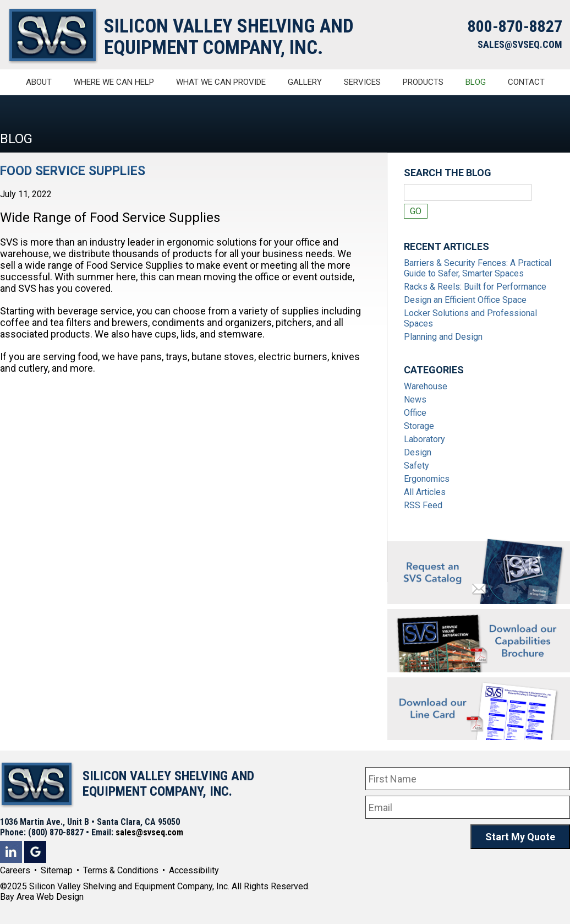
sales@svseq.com (149, 832)
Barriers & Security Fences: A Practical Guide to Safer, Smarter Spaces (478, 268)
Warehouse (426, 386)
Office (415, 413)
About (39, 82)
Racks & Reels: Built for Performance (475, 287)
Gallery (305, 82)
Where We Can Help (114, 82)
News (415, 400)
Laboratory (424, 439)
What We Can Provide (221, 82)
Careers (15, 870)
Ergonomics (427, 479)
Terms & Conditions (121, 870)
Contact (526, 82)
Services (362, 82)
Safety (416, 466)
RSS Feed (423, 505)
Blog (476, 82)
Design (418, 452)
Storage (419, 426)
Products (423, 82)
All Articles (425, 492)
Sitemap (57, 870)
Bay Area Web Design (42, 897)
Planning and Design (443, 337)
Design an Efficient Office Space (465, 300)
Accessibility (194, 870)
